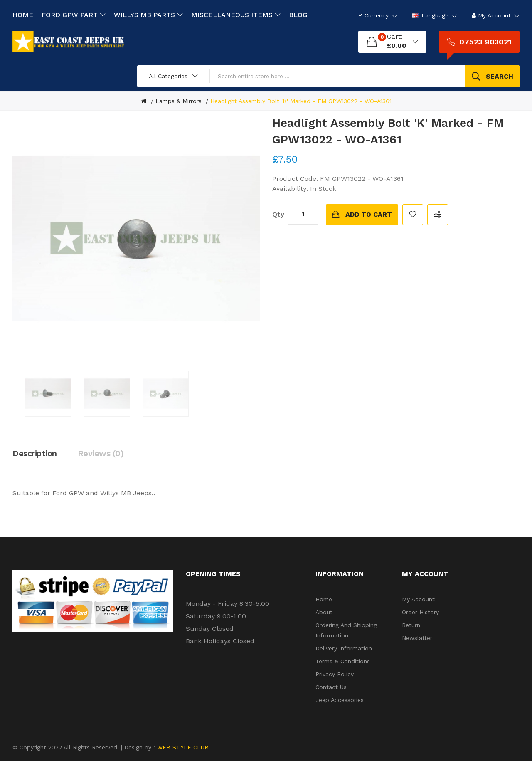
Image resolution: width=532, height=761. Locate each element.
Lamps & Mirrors (179, 101)
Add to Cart (369, 214)
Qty (278, 214)
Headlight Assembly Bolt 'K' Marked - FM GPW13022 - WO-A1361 (301, 101)
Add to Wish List (413, 215)
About (324, 612)
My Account (418, 599)
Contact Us (331, 687)
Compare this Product (438, 215)
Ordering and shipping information (346, 630)
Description (35, 453)
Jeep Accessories (340, 700)
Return (411, 625)
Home (324, 599)
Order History (420, 612)
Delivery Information (344, 648)
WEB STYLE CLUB (182, 747)
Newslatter (417, 638)
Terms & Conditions (343, 661)
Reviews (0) (101, 453)
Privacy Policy (335, 674)
